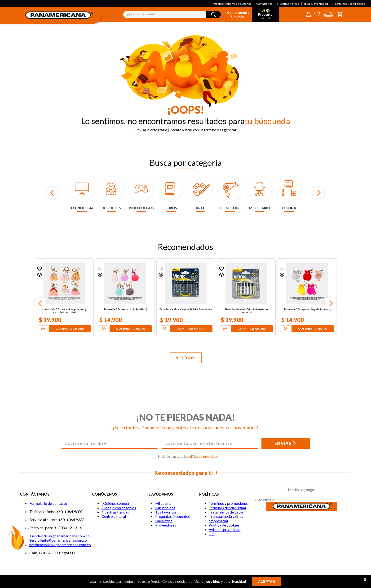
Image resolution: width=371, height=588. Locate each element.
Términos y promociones (229, 503)
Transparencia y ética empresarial (226, 518)
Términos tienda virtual (227, 508)
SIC (212, 534)
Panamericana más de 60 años (232, 4)
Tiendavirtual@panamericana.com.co (60, 536)
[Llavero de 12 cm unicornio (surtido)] (125, 297)
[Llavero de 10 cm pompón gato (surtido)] (307, 297)
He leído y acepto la (188, 457)
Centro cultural (114, 516)
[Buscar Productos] (213, 14)
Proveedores (166, 525)
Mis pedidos (165, 508)
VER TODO (186, 358)
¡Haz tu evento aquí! (317, 4)
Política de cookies (224, 525)
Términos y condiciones (350, 4)
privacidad (237, 581)
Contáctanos (264, 4)
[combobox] (172, 14)
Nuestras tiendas (288, 4)
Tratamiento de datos (226, 512)
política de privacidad (203, 456)
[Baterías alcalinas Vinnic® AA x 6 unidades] (186, 297)
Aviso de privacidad (225, 529)
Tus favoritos (166, 512)
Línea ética (164, 521)
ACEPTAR (267, 581)
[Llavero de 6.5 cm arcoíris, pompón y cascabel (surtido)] (64, 297)
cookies (213, 581)
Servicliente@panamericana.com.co (58, 540)
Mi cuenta (163, 503)
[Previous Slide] (52, 193)
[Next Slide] (319, 193)
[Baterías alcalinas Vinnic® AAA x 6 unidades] (246, 297)
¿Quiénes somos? (115, 503)
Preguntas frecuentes (172, 516)
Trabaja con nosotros (119, 508)
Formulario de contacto (48, 503)
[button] (40, 275)
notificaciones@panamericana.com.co (60, 545)
